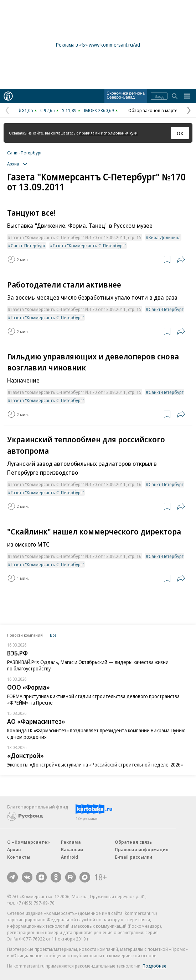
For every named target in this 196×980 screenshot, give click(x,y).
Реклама (71, 842)
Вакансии (72, 849)
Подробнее (154, 966)
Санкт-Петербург (25, 153)
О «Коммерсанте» (29, 842)
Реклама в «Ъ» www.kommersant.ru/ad (98, 45)
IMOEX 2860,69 (99, 110)
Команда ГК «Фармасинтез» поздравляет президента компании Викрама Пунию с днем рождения (96, 734)
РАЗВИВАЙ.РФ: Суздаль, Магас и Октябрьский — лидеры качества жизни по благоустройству (88, 665)
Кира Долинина (165, 237)
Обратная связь (133, 842)
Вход (159, 96)
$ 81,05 (26, 110)
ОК (180, 133)
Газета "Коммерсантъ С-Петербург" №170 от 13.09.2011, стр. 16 (76, 484)
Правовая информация (142, 849)
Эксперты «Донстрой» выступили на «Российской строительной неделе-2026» (95, 765)
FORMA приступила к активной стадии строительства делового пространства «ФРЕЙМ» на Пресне (93, 699)
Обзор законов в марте (153, 110)
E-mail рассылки (133, 857)
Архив (14, 849)
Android (69, 857)
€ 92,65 (48, 110)
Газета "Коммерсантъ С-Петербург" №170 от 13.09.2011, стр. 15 (76, 237)
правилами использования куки (108, 133)
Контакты (19, 857)
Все (53, 635)
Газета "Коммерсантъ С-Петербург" (89, 246)
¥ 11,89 (69, 110)
